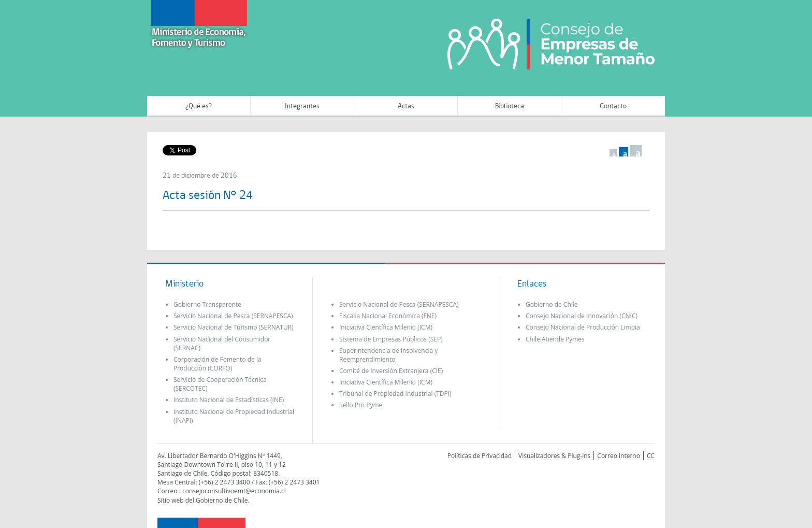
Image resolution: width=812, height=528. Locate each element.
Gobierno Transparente (207, 304)
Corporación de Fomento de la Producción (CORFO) (218, 364)
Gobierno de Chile (552, 304)
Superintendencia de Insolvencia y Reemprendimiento (388, 355)
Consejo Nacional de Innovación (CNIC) (582, 316)
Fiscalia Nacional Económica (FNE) (388, 316)
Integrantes (302, 106)
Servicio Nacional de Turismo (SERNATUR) (234, 327)
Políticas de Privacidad (480, 456)
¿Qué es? (199, 106)
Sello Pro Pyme (361, 405)
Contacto (613, 106)
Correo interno (619, 456)
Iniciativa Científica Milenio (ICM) (386, 327)
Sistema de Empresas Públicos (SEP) (391, 339)
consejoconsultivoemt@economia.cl (234, 491)
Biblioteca (510, 106)
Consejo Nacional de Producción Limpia (583, 327)
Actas (406, 106)
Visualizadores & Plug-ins (554, 456)
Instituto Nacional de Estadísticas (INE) (229, 400)
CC (651, 456)
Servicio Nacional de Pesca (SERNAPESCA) (233, 316)
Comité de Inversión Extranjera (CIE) (391, 371)
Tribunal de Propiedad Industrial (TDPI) (395, 394)
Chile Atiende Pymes (555, 339)
